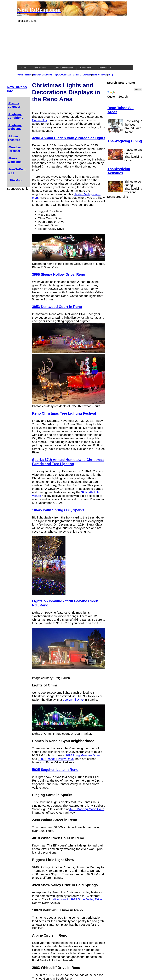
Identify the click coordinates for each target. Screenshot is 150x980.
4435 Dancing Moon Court (87, 809)
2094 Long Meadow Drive (83, 755)
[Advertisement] (75, 43)
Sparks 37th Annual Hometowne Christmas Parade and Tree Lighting (68, 462)
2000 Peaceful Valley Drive (56, 759)
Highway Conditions (43, 75)
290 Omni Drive (73, 700)
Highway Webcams (62, 75)
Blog (111, 75)
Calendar (77, 75)
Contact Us (39, 120)
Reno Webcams (100, 75)
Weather (87, 75)
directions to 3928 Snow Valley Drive (78, 899)
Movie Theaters (25, 75)
